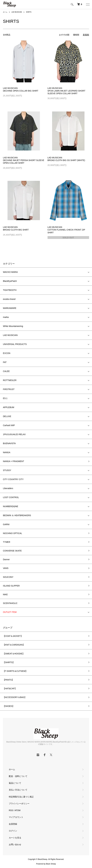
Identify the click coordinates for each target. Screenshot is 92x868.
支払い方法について (18, 790)
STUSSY (7, 470)
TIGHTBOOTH (10, 290)
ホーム (5, 12)
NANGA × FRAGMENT (14, 461)
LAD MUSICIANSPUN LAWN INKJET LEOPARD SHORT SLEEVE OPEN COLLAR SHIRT (66, 91)
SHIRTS (29, 12)
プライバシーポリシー (19, 804)
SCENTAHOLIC (10, 603)
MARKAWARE (10, 308)
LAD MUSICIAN (17, 12)
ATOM (18, 810)
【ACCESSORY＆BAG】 (15, 697)
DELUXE (7, 416)
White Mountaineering (13, 326)
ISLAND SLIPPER (11, 586)
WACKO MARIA (10, 272)
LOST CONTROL (11, 497)
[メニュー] (88, 4)
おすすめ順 (64, 35)
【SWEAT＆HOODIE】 (14, 654)
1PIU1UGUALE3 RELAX (14, 434)
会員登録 (13, 824)
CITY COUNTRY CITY (13, 479)
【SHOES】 (9, 706)
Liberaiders (8, 488)
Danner (6, 559)
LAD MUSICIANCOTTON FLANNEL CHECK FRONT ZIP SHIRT (66, 230)
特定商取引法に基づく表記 (21, 797)
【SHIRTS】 (9, 662)
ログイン (13, 831)
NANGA (7, 452)
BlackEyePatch (10, 281)
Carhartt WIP (9, 425)
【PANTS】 (8, 680)
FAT (5, 362)
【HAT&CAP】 (10, 689)
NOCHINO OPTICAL (13, 533)
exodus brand (9, 299)
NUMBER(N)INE (11, 506)
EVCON (7, 353)
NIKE (5, 594)
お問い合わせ (15, 844)
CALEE (6, 371)
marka (6, 317)
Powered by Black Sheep (46, 864)
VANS (6, 568)
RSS (11, 810)
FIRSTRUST (9, 389)
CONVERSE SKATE (12, 551)
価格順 (76, 35)
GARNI (6, 524)
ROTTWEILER (10, 380)
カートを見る (15, 838)
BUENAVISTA (9, 443)
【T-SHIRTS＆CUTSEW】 (15, 671)
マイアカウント (16, 817)
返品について (15, 783)
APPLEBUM (9, 407)
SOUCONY (8, 577)
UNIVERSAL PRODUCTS (15, 344)
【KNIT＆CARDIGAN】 (14, 645)
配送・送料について (18, 776)
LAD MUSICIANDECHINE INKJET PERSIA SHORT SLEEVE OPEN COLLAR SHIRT (24, 160)
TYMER (7, 542)
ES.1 (5, 398)
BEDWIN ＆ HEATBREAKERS (17, 515)
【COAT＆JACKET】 (13, 636)
